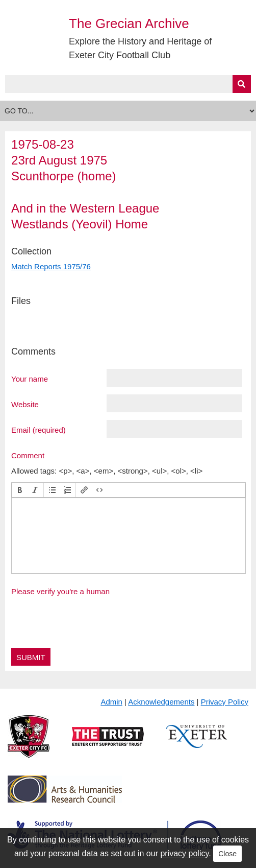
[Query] (128, 84)
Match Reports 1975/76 (51, 266)
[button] (20, 490)
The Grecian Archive (129, 24)
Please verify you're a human (60, 591)
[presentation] (20, 490)
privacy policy (184, 853)
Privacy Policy (225, 702)
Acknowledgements (161, 702)
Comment (28, 455)
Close (227, 854)
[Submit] (242, 84)
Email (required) (39, 430)
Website (25, 404)
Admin (111, 702)
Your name (30, 379)
